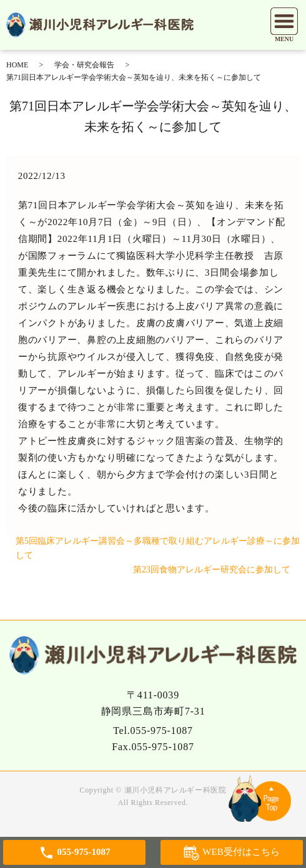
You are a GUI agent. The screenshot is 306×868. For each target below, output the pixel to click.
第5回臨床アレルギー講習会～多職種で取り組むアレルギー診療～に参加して (158, 548)
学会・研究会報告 (84, 65)
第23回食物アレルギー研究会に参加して (212, 570)
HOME (17, 65)
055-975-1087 (162, 731)
